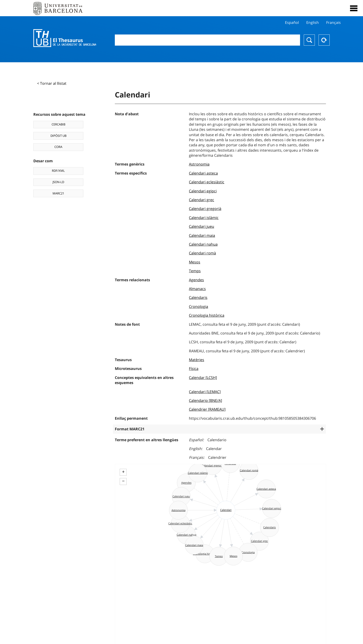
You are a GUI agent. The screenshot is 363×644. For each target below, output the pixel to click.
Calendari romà (202, 253)
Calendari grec (202, 200)
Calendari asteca (203, 173)
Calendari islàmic (204, 218)
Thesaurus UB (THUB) (65, 38)
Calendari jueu (202, 226)
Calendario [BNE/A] (205, 400)
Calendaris (198, 297)
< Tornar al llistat (52, 83)
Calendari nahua (203, 244)
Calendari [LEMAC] (205, 392)
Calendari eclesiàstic (207, 182)
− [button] (123, 481)
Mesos (195, 262)
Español (292, 22)
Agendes (196, 280)
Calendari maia (202, 235)
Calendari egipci (203, 191)
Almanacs (197, 289)
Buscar (309, 40)
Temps (195, 271)
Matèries (197, 360)
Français (333, 22)
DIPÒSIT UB (58, 136)
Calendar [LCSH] (203, 378)
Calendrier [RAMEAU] (207, 409)
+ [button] (123, 472)
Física (194, 369)
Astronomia (199, 164)
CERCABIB (58, 124)
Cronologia (199, 306)
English (313, 22)
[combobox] (207, 40)
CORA (58, 147)
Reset (324, 40)
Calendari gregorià (205, 209)
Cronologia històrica (207, 315)
